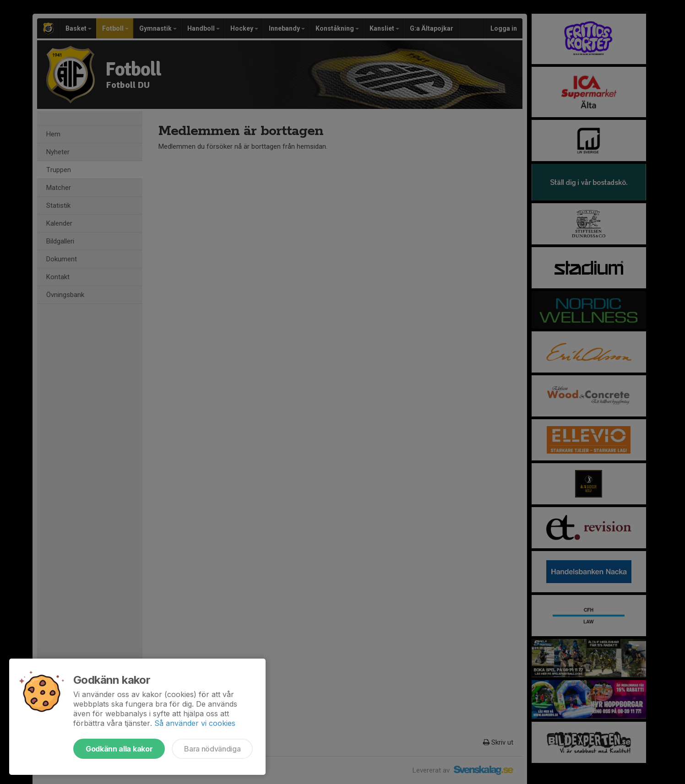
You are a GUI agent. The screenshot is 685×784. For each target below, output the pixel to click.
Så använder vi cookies (195, 723)
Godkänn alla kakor (119, 749)
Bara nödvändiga (212, 749)
